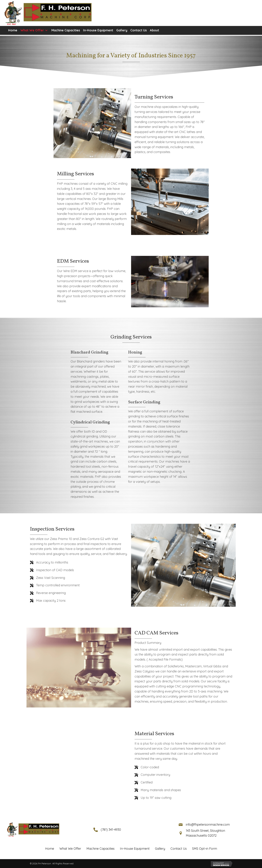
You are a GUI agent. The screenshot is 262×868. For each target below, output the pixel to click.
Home (50, 849)
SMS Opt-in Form (205, 849)
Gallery (160, 849)
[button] (46, 30)
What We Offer (70, 849)
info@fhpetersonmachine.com (208, 825)
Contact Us (179, 849)
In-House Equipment (135, 849)
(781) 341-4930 (111, 830)
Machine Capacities (100, 849)
